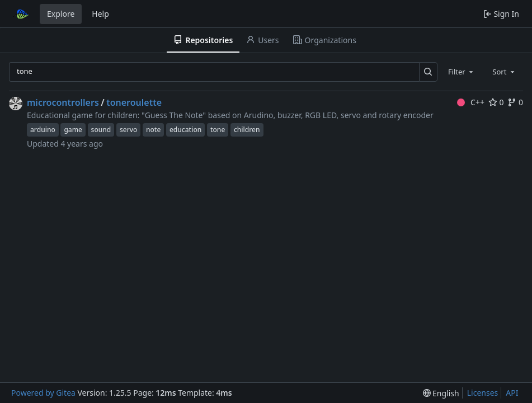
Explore (61, 14)
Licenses (483, 393)
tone (218, 130)
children (247, 130)
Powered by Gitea (43, 393)
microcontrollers (63, 102)
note (153, 130)
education (185, 130)
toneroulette (134, 102)
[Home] (21, 14)
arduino (43, 130)
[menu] (441, 393)
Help (100, 14)
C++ (471, 102)
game (73, 130)
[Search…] (428, 72)
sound (101, 130)
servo (128, 130)
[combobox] (462, 72)
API (512, 393)
